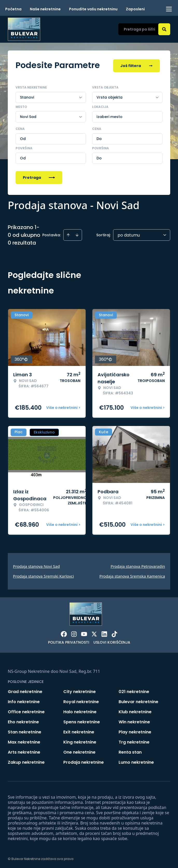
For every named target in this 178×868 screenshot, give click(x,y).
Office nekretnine (26, 711)
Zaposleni (135, 9)
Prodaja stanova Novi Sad (36, 565)
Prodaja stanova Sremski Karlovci (43, 575)
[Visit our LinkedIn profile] (104, 633)
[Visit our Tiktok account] (114, 633)
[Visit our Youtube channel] (84, 633)
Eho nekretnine (23, 721)
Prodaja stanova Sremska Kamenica (132, 575)
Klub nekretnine (135, 711)
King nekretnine (80, 741)
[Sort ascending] (68, 234)
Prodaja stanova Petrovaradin (138, 565)
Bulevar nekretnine (138, 701)
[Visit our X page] (94, 633)
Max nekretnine (24, 741)
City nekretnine (80, 691)
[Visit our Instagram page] (74, 633)
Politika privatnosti (69, 641)
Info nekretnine (24, 701)
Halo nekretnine (80, 711)
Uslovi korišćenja (112, 641)
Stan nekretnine (25, 731)
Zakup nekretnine (26, 761)
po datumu (129, 234)
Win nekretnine (134, 721)
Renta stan (130, 751)
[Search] (164, 29)
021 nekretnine (134, 691)
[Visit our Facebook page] (64, 633)
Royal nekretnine (81, 701)
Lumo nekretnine (136, 761)
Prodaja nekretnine (84, 761)
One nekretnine (79, 751)
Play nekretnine (135, 731)
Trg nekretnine (134, 741)
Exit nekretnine (79, 731)
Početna (13, 9)
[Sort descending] (77, 234)
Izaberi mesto (109, 116)
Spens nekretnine (82, 721)
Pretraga (39, 176)
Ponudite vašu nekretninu (93, 9)
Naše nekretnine (45, 9)
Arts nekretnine (24, 751)
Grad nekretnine (25, 691)
